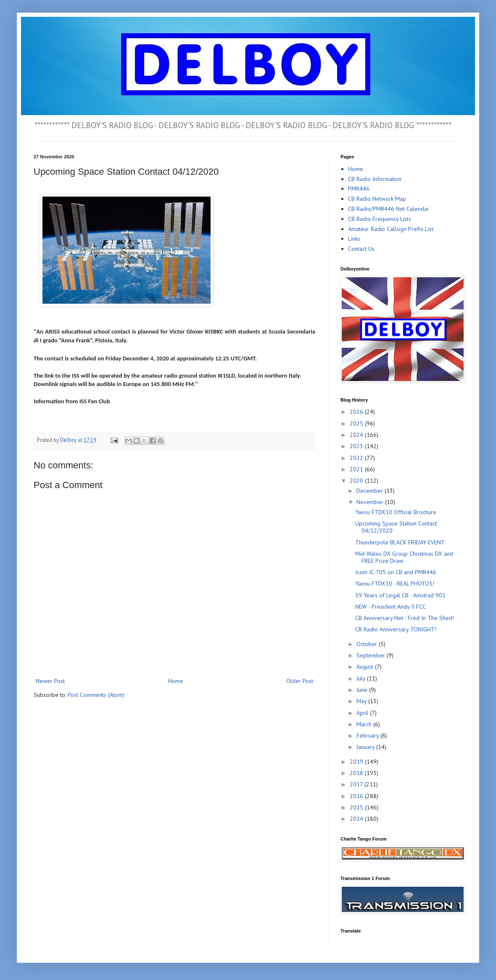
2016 (357, 796)
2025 (357, 423)
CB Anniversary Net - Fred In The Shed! (405, 618)
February (368, 736)
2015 (357, 807)
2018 (357, 773)
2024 (357, 435)
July (362, 678)
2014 (357, 819)
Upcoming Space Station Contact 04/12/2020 (396, 527)
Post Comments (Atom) (96, 695)
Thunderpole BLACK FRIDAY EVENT (400, 542)
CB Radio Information (375, 179)
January (366, 747)
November (371, 502)
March (365, 724)
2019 (357, 762)
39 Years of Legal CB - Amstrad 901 (400, 595)
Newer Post (50, 681)
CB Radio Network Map (377, 199)
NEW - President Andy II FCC (390, 607)
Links (354, 239)
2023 (357, 446)
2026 (357, 412)
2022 (357, 458)
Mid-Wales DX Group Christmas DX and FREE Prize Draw (404, 557)
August (366, 667)
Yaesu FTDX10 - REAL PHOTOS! (395, 583)
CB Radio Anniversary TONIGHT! (396, 629)
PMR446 (359, 189)
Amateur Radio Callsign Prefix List (391, 229)
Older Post (300, 681)
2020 (357, 481)
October (368, 644)
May (362, 701)
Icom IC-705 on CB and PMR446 (396, 572)
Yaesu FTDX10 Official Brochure (396, 512)
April (363, 713)
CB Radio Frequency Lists (380, 219)
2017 (357, 784)
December (371, 491)
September (372, 655)
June (363, 690)
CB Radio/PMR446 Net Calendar (389, 209)
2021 (357, 469)
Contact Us (361, 249)
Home (176, 681)
